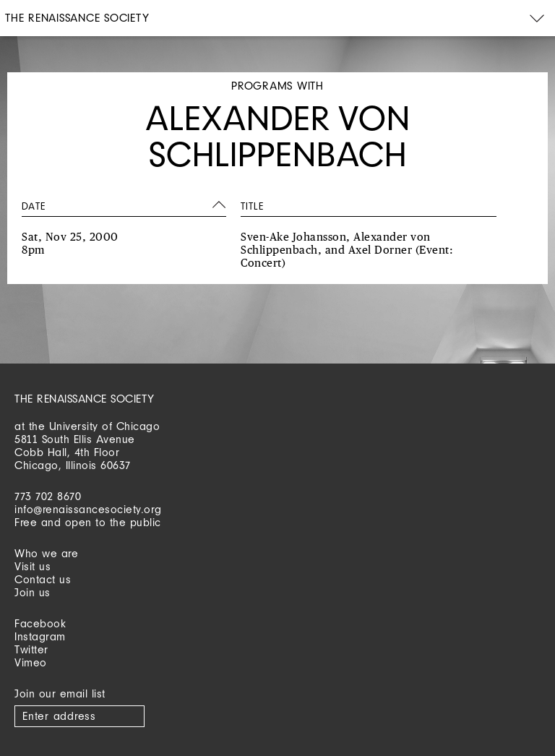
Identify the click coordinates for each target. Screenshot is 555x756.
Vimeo (31, 662)
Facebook (40, 623)
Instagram (40, 636)
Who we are (46, 553)
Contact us (43, 579)
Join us (33, 592)
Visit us (33, 566)
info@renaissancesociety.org (88, 509)
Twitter (31, 649)
